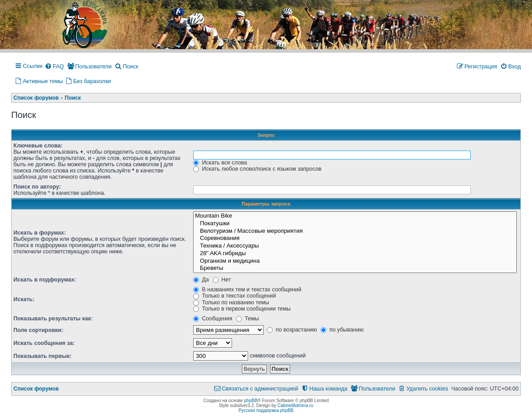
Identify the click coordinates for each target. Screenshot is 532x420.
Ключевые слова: (38, 146)
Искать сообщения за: (44, 343)
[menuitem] (54, 67)
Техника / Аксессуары (355, 246)
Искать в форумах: (40, 233)
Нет (222, 280)
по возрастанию (292, 330)
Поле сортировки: (38, 330)
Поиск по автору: (37, 187)
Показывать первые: (42, 356)
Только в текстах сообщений (234, 296)
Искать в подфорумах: (45, 280)
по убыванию (342, 330)
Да (201, 280)
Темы (247, 319)
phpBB (251, 401)
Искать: (24, 299)
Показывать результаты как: (53, 319)
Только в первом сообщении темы (242, 309)
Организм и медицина (355, 261)
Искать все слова (220, 163)
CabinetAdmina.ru (296, 405)
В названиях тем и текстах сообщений (247, 290)
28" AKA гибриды (355, 254)
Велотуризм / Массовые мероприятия (355, 231)
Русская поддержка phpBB (266, 410)
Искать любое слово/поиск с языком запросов (257, 169)
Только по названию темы (231, 302)
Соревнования (355, 238)
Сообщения (213, 319)
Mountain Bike (355, 216)
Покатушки (355, 224)
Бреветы (355, 268)
